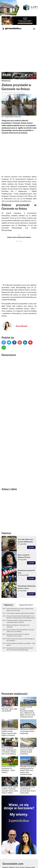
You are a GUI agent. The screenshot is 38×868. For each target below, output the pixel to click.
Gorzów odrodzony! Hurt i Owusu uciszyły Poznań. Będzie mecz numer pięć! (20, 599)
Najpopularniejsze (26, 594)
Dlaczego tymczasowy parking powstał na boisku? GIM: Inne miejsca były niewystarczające (20, 638)
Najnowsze (9, 594)
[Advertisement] (19, 52)
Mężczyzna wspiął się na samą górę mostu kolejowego (18, 615)
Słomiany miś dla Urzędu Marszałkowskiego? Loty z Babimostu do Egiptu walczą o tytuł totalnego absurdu (21, 606)
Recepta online (30, 857)
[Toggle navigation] (34, 29)
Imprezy (6, 523)
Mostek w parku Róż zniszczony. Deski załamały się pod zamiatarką (20, 629)
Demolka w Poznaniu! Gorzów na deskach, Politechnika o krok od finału (18, 625)
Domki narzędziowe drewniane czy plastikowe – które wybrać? (21, 634)
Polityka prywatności (27, 859)
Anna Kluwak (21, 326)
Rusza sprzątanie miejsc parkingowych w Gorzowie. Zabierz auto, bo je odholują (20, 620)
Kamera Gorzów (8, 866)
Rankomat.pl (15, 859)
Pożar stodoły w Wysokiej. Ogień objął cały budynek (20, 603)
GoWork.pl (7, 859)
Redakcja (5, 857)
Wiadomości (6, 81)
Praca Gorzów (20, 857)
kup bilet (31, 537)
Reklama (12, 857)
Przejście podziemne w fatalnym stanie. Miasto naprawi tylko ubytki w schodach (19, 611)
